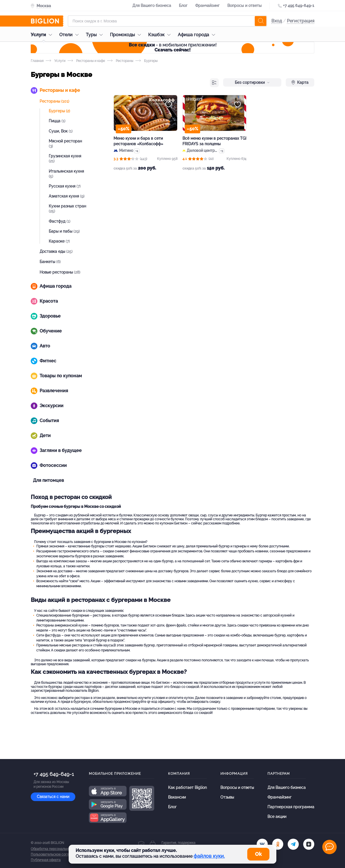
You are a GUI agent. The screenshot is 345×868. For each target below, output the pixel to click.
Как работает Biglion (187, 788)
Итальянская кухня (66, 174)
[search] (261, 21)
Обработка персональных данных (58, 849)
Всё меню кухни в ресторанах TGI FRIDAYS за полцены (214, 141)
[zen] (309, 844)
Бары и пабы (64, 231)
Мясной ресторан (65, 144)
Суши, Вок (61, 131)
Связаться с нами (53, 797)
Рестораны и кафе (86, 61)
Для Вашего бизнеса (152, 6)
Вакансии (177, 797)
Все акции (277, 817)
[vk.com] (262, 844)
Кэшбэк (161, 35)
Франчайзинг (207, 6)
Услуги (43, 35)
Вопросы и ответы (244, 6)
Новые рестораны (60, 272)
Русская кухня (65, 186)
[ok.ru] (278, 844)
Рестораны (120, 61)
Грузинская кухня (65, 158)
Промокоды (127, 35)
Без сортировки (252, 82)
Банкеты (50, 262)
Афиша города (198, 35)
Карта (300, 82)
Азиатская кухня (67, 196)
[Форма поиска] (167, 21)
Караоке (59, 241)
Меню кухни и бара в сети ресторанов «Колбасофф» (138, 141)
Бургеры (59, 111)
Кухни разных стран (67, 209)
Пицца (57, 121)
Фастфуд (60, 221)
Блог (183, 6)
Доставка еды (56, 251)
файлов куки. (209, 856)
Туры (96, 35)
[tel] (293, 844)
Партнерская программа (291, 807)
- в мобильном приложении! (173, 47)
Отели (70, 35)
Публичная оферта (46, 860)
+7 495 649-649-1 (299, 6)
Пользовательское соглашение (56, 854)
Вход (277, 21)
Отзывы (227, 797)
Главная (37, 61)
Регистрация (301, 21)
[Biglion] (47, 21)
